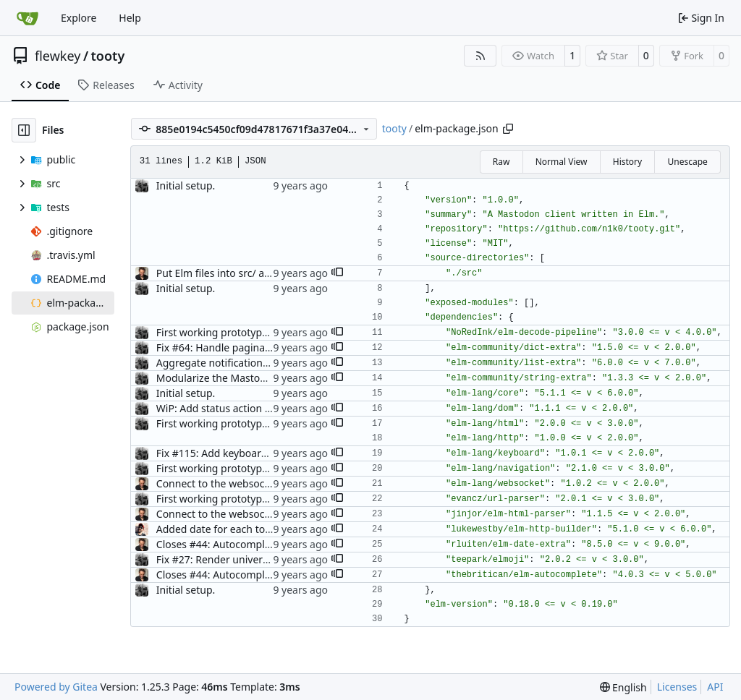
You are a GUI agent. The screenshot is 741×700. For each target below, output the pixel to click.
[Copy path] (508, 129)
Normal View (562, 162)
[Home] (27, 18)
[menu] (623, 687)
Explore (79, 18)
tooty (108, 56)
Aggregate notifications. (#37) (227, 363)
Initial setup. (186, 185)
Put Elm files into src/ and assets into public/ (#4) (271, 273)
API (715, 687)
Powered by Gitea (56, 687)
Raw (501, 162)
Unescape (687, 162)
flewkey (58, 56)
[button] (337, 273)
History (627, 162)
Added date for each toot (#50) (229, 529)
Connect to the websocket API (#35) (241, 483)
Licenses (677, 687)
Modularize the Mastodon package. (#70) (254, 378)
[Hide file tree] (24, 130)
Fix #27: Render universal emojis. (234, 559)
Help (130, 18)
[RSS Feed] (480, 56)
